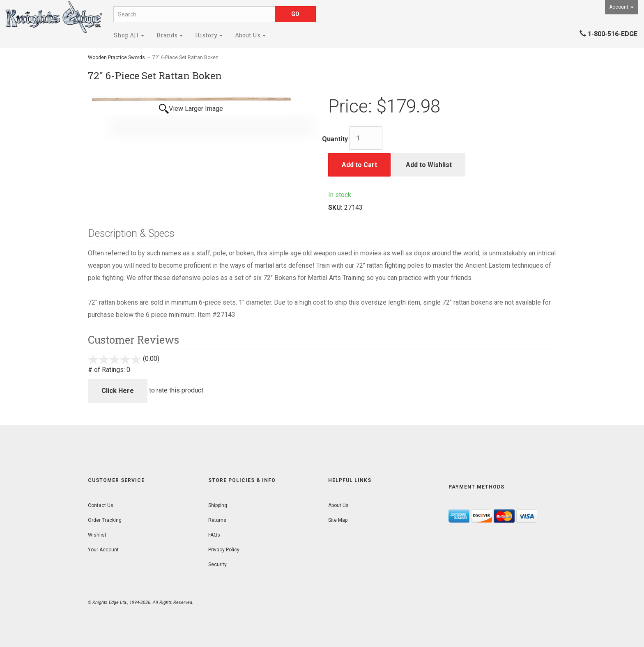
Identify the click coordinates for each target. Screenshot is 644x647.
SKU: (336, 208)
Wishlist (97, 535)
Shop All (129, 35)
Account (621, 7)
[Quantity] (366, 138)
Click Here (118, 391)
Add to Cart (359, 165)
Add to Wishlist (429, 165)
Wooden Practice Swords (116, 57)
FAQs (214, 535)
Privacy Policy (224, 550)
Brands (170, 35)
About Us (250, 35)
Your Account (103, 550)
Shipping (218, 505)
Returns (217, 520)
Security (217, 564)
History (209, 35)
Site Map (338, 520)
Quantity (335, 139)
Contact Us (101, 505)
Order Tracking (105, 520)
